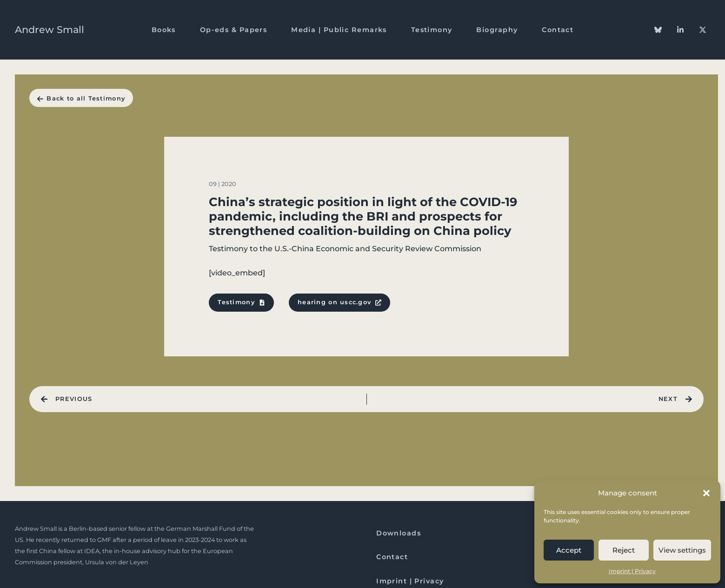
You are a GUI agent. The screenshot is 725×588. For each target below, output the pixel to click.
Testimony (432, 30)
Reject (624, 550)
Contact (558, 30)
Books (164, 30)
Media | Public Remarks (339, 30)
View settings (682, 550)
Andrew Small (50, 30)
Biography (497, 30)
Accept (569, 550)
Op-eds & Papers (234, 30)
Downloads (399, 533)
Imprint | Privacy (632, 571)
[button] (706, 493)
